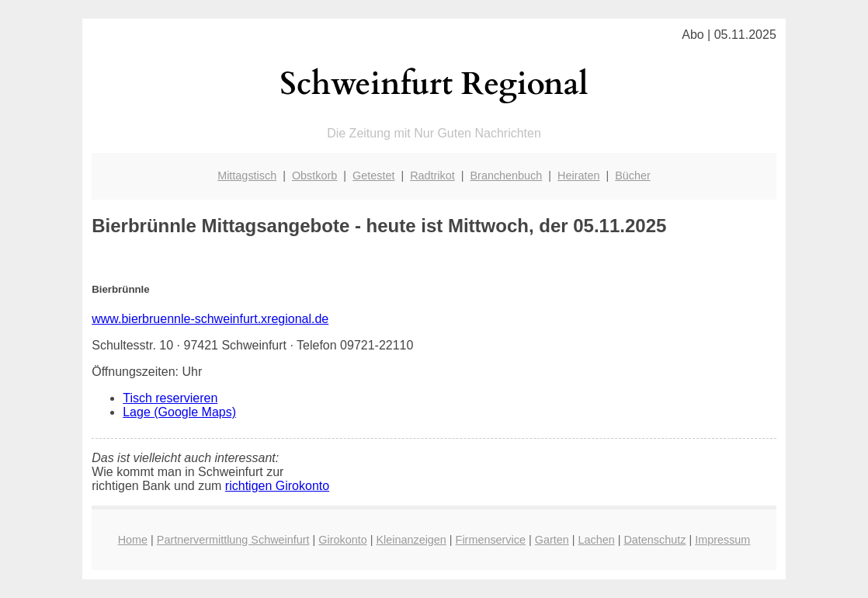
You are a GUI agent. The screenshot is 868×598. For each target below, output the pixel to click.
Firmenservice (491, 540)
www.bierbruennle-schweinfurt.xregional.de (210, 319)
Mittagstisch (247, 176)
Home (133, 540)
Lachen (596, 540)
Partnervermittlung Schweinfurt (233, 540)
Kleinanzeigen (411, 540)
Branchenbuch (507, 176)
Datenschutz (654, 540)
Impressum (722, 540)
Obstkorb (314, 176)
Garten (552, 540)
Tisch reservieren (170, 398)
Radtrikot (432, 176)
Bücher (633, 176)
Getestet (373, 176)
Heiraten (578, 176)
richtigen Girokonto (277, 486)
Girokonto (342, 540)
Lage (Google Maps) (179, 412)
